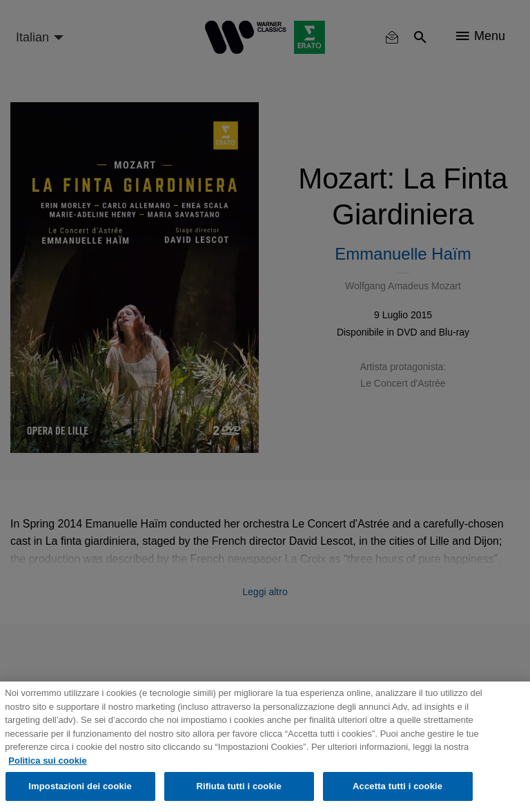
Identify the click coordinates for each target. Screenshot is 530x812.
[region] (265, 747)
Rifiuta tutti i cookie (238, 786)
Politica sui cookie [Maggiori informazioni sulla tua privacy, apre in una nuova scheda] (47, 761)
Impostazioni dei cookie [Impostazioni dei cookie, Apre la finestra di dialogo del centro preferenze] (80, 786)
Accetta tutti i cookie (397, 786)
